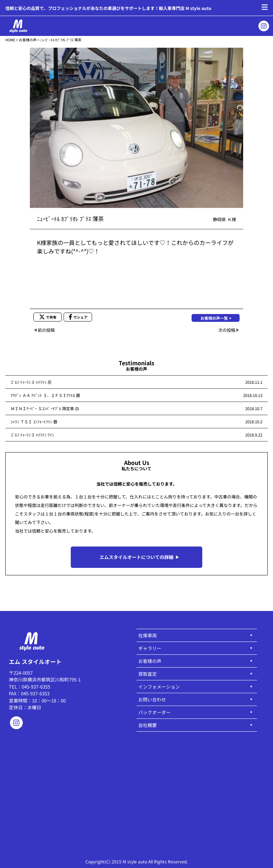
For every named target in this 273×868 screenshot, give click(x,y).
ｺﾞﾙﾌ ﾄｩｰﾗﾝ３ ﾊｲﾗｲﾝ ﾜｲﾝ (32, 435)
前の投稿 (46, 330)
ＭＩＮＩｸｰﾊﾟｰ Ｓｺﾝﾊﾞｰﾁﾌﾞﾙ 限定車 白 (45, 408)
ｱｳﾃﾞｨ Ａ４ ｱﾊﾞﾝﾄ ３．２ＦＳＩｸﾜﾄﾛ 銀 (45, 395)
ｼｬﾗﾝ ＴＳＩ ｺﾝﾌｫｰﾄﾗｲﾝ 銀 (34, 422)
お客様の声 (28, 40)
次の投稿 (227, 330)
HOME (10, 40)
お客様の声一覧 (214, 318)
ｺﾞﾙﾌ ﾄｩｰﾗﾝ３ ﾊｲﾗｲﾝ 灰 (31, 382)
